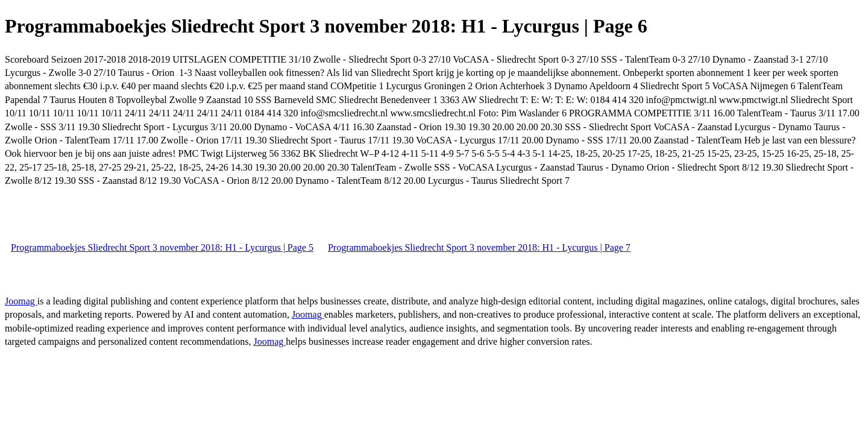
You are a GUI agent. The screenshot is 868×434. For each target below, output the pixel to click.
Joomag (21, 301)
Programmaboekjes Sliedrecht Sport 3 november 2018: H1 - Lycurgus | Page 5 (162, 247)
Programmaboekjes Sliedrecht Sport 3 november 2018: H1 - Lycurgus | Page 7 (479, 247)
